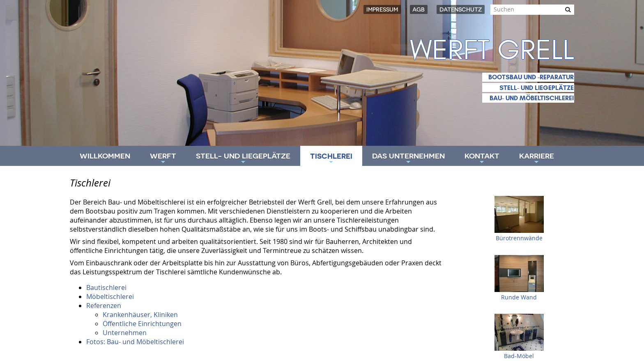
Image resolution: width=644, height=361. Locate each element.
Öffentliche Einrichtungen (142, 324)
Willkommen (105, 156)
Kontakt (482, 159)
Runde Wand (519, 297)
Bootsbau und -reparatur (531, 77)
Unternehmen (125, 333)
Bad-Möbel (519, 356)
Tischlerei (331, 159)
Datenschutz (461, 9)
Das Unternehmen (408, 159)
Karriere (537, 159)
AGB (419, 9)
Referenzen (104, 306)
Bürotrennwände (519, 238)
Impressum (382, 9)
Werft (163, 159)
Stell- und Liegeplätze (537, 88)
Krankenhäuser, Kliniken (140, 315)
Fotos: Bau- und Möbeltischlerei (135, 342)
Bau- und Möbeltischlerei (532, 98)
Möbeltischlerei (110, 297)
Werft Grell (492, 51)
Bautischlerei (106, 287)
